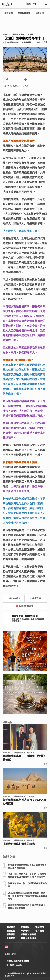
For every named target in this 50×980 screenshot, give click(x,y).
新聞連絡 (25, 927)
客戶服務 (40, 931)
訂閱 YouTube (24, 606)
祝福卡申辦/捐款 (29, 938)
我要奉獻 (17, 621)
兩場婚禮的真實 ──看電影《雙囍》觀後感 (24, 758)
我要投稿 (40, 927)
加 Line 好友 (13, 598)
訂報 (29, 4)
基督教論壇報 (24, 13)
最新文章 (9, 13)
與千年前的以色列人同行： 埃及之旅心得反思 (24, 802)
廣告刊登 (11, 931)
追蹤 (38, 42)
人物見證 (39, 13)
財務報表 (11, 938)
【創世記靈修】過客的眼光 (19, 844)
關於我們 (11, 927)
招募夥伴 (11, 934)
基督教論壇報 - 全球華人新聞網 (7, 4)
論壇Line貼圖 (10, 954)
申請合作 (25, 931)
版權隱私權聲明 (28, 934)
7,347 (14, 86)
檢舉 (45, 42)
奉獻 (35, 4)
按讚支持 (36, 598)
